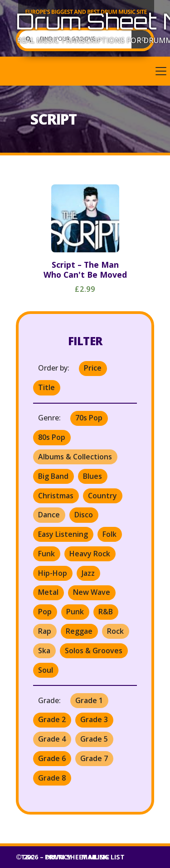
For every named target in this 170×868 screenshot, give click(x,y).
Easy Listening (63, 534)
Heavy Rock (90, 554)
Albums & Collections (75, 457)
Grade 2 (52, 719)
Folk (109, 534)
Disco (84, 515)
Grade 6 (52, 758)
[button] (85, 71)
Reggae (79, 631)
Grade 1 (89, 700)
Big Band (53, 476)
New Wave (92, 592)
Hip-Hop (53, 573)
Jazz (88, 573)
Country (102, 496)
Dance (49, 515)
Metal (48, 592)
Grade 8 (52, 778)
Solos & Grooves (94, 651)
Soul (46, 670)
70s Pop (89, 418)
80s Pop (52, 437)
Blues (92, 476)
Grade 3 (94, 719)
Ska (44, 651)
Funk (46, 554)
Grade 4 (52, 739)
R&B (106, 612)
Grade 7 (94, 758)
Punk (75, 612)
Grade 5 (94, 739)
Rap (45, 631)
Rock (115, 631)
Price (93, 368)
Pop (45, 612)
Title (46, 387)
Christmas (56, 496)
